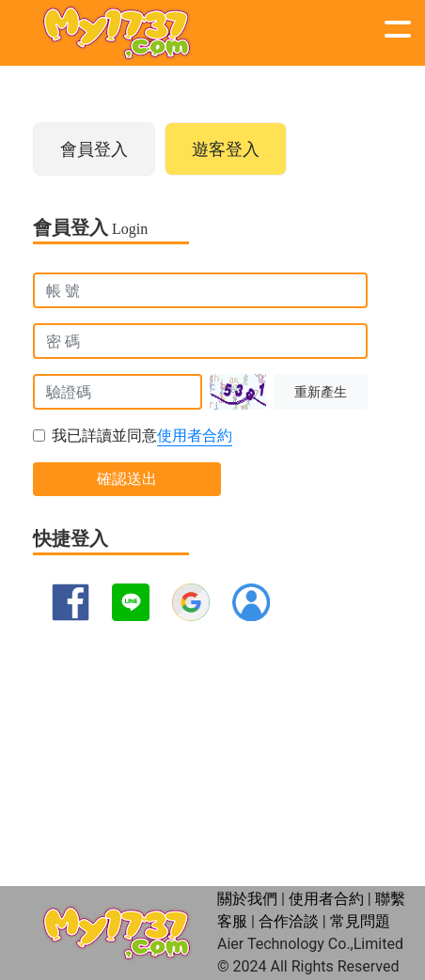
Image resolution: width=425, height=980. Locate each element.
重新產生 (321, 392)
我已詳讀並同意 (142, 436)
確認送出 (127, 479)
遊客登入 (226, 149)
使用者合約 (195, 436)
